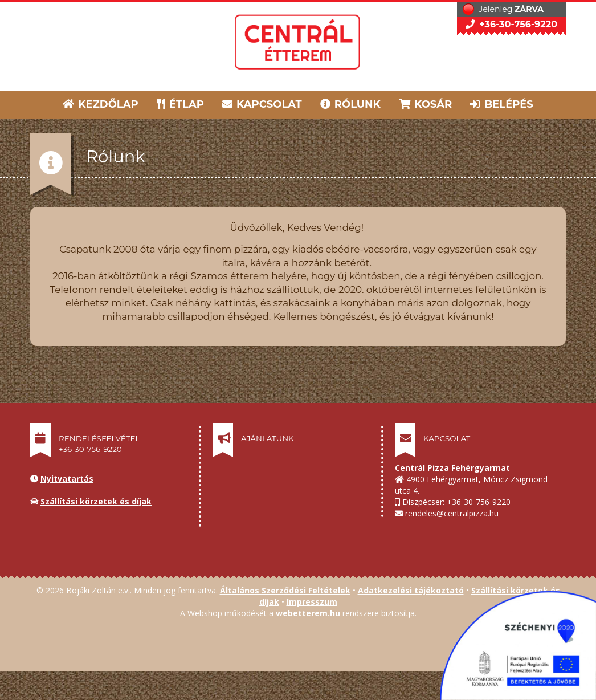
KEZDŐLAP (101, 104)
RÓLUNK (350, 104)
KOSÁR (425, 104)
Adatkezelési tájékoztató (411, 590)
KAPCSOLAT (262, 104)
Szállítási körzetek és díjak (96, 501)
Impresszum (312, 602)
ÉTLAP (181, 104)
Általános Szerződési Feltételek (285, 590)
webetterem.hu (308, 613)
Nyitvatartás (67, 479)
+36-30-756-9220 (511, 24)
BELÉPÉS (501, 104)
